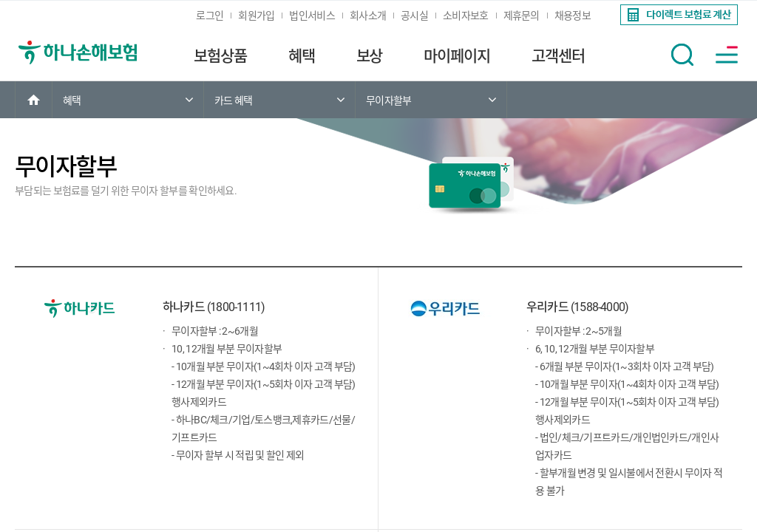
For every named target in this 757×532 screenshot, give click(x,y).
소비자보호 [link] (466, 16)
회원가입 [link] (256, 16)
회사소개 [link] (368, 16)
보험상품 (220, 56)
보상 (370, 56)
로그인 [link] (210, 16)
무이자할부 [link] (389, 100)
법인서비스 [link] (312, 16)
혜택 (302, 56)
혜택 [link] (72, 100)
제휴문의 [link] (522, 16)
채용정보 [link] (573, 16)
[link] (678, 15)
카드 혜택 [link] (234, 100)
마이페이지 (457, 56)
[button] (682, 55)
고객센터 (558, 56)
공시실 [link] (414, 16)
